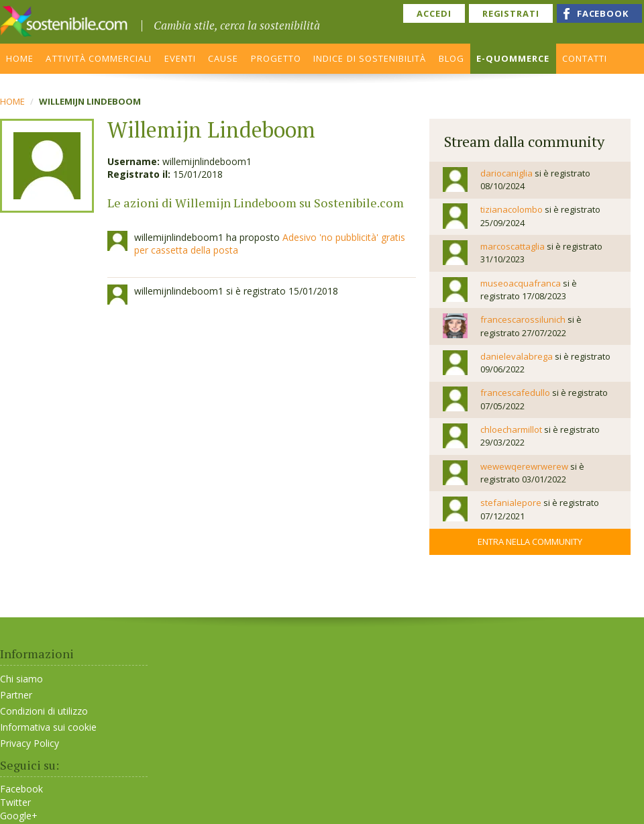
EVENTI (180, 58)
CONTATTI (585, 58)
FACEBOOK (603, 13)
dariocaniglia (506, 173)
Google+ (19, 816)
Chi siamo (21, 679)
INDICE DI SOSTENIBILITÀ (370, 58)
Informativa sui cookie (48, 727)
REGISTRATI (511, 13)
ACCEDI (434, 13)
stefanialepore (511, 503)
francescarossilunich (523, 319)
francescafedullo (515, 393)
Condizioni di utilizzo (44, 711)
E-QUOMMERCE (513, 58)
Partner (16, 695)
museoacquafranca (521, 283)
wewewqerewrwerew (524, 466)
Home (12, 101)
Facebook (21, 789)
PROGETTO (276, 58)
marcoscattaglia (513, 246)
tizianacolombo (512, 209)
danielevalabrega (517, 356)
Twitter (15, 803)
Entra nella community (530, 542)
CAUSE (223, 58)
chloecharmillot (511, 429)
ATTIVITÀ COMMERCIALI (99, 58)
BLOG (451, 58)
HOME (20, 58)
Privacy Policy (30, 743)
